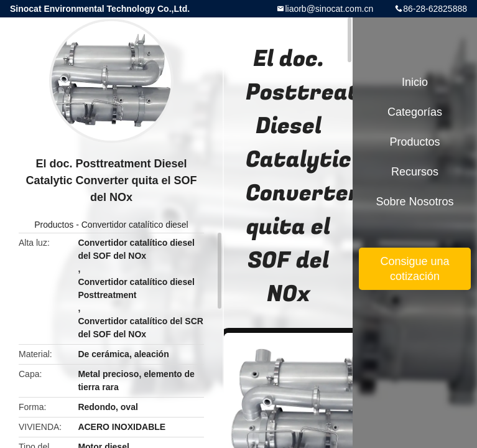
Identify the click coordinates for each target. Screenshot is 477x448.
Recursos (415, 172)
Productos (54, 225)
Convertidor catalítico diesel (135, 225)
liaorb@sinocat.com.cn (329, 9)
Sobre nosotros (414, 202)
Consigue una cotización (414, 269)
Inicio (415, 82)
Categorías (415, 112)
